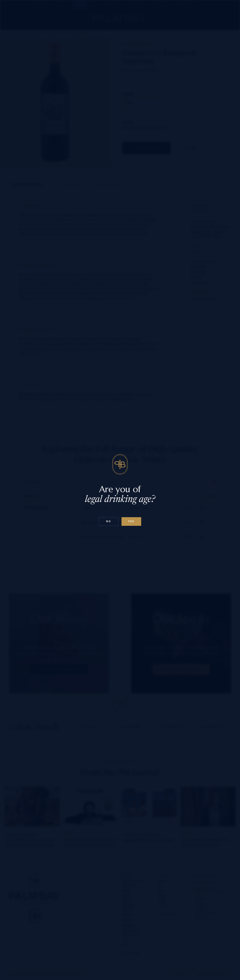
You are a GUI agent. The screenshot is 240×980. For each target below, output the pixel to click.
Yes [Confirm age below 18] (131, 521)
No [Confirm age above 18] (109, 521)
